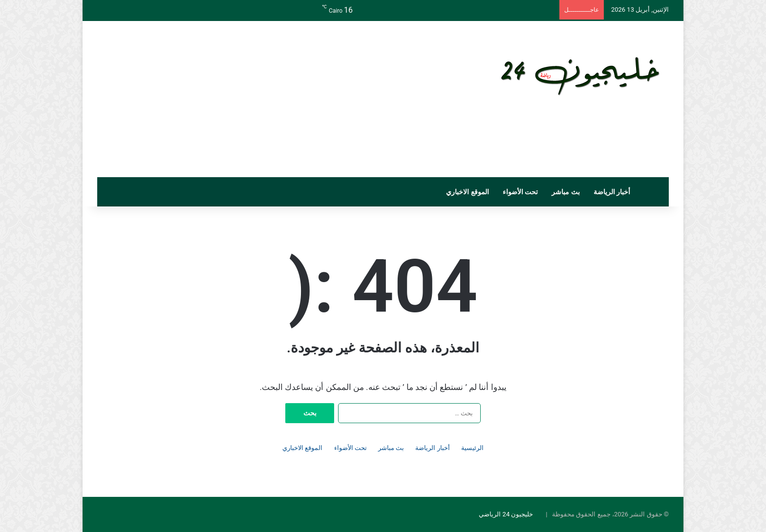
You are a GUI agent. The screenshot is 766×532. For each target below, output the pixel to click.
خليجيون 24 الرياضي (506, 514)
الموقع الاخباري (467, 192)
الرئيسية (472, 448)
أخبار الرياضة (612, 192)
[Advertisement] (285, 99)
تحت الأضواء (520, 192)
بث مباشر (565, 192)
